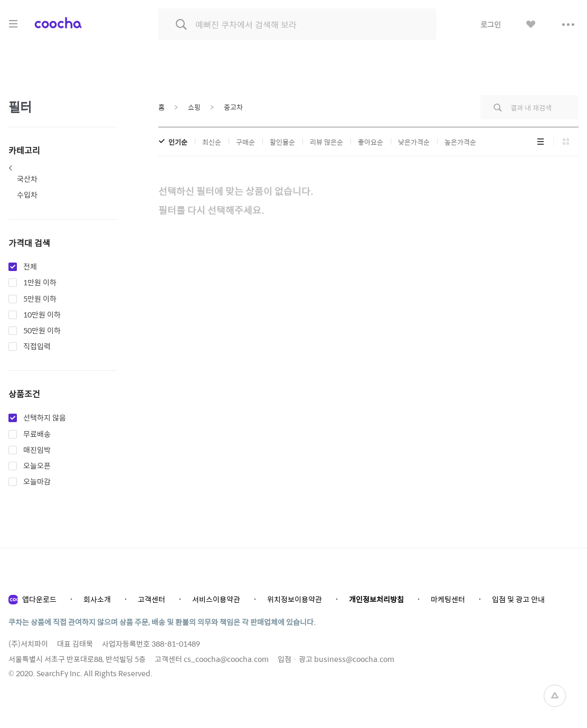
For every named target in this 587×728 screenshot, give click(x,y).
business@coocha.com (354, 659)
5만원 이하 (40, 299)
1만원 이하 (40, 283)
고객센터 (152, 599)
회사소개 (97, 599)
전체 (30, 267)
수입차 (27, 194)
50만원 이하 (42, 331)
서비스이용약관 (216, 599)
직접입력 (37, 347)
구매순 (245, 142)
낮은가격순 (414, 142)
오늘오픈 (37, 466)
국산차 (27, 179)
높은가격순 (460, 142)
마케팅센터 (448, 599)
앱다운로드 (39, 599)
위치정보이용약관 (295, 599)
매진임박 (37, 450)
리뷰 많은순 (326, 142)
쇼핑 (194, 107)
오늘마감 (37, 482)
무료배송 (37, 434)
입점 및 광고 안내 (518, 599)
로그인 (491, 24)
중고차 (233, 107)
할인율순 (282, 142)
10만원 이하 (42, 315)
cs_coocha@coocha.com (226, 659)
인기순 (178, 142)
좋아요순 (371, 142)
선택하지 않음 (45, 418)
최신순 (212, 142)
